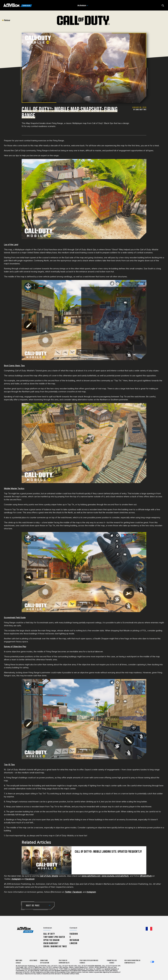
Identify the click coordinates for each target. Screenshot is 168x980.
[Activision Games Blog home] (25, 930)
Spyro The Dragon (51, 940)
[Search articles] (163, 5)
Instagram (74, 940)
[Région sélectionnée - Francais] (149, 929)
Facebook (74, 934)
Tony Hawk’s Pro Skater (54, 937)
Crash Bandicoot (51, 943)
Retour (6, 20)
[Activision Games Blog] (18, 6)
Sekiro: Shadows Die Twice (55, 946)
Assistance (33, 961)
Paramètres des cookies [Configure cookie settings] (112, 962)
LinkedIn (73, 943)
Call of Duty (49, 934)
